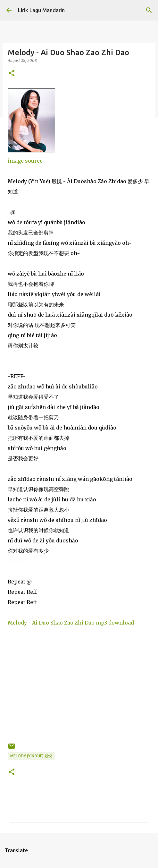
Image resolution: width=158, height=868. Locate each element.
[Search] (149, 10)
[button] (12, 74)
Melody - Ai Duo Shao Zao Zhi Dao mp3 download (71, 623)
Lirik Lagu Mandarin (41, 10)
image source (25, 161)
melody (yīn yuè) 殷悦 (31, 756)
